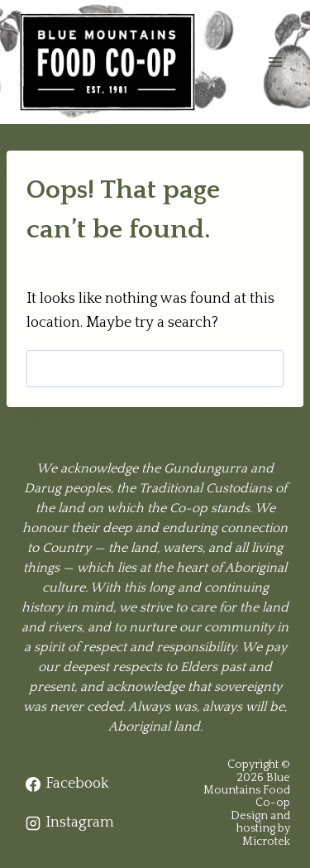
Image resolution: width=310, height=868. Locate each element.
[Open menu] (275, 62)
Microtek (266, 842)
